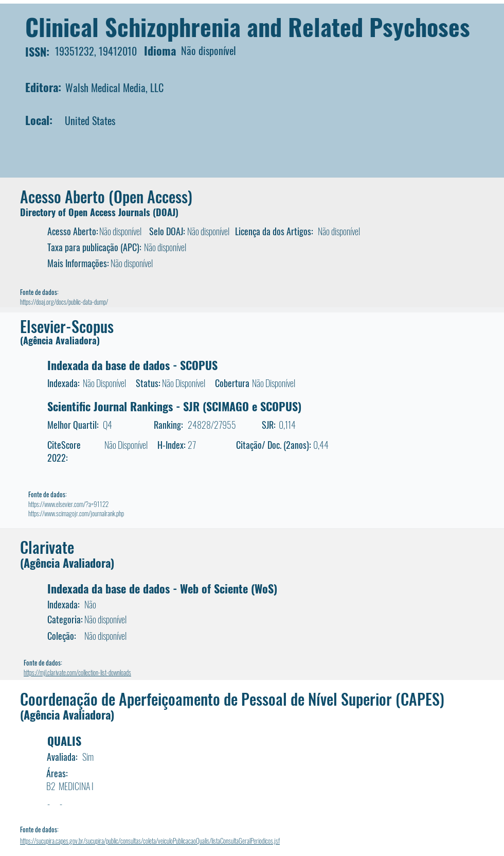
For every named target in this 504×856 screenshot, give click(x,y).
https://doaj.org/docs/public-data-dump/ (64, 302)
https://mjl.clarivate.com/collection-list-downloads (77, 672)
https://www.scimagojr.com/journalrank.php (76, 513)
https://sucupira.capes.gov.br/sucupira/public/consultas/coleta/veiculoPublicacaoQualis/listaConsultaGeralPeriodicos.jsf (150, 841)
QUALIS (64, 741)
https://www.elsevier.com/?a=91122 (68, 504)
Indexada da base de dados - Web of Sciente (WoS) (162, 588)
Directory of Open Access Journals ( (88, 212)
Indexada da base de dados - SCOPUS (132, 365)
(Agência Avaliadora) (60, 340)
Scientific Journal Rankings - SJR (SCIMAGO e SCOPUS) (174, 406)
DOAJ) (167, 212)
